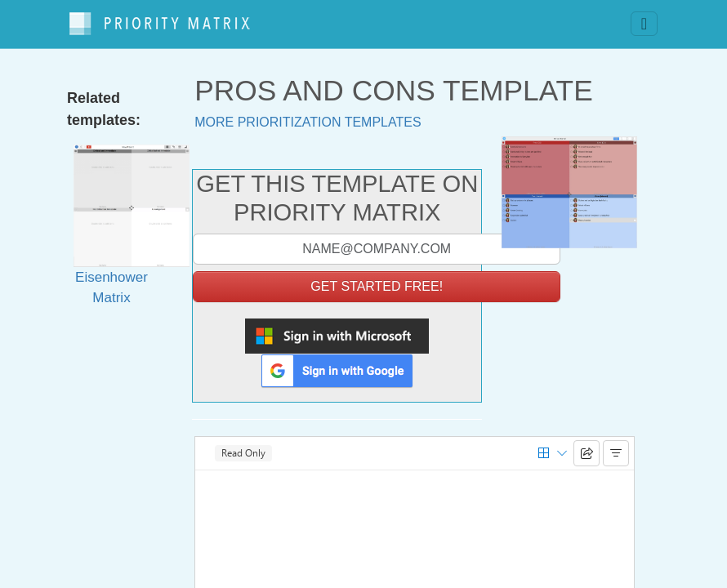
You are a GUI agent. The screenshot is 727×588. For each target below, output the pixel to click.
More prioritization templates (308, 114)
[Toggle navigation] (644, 20)
